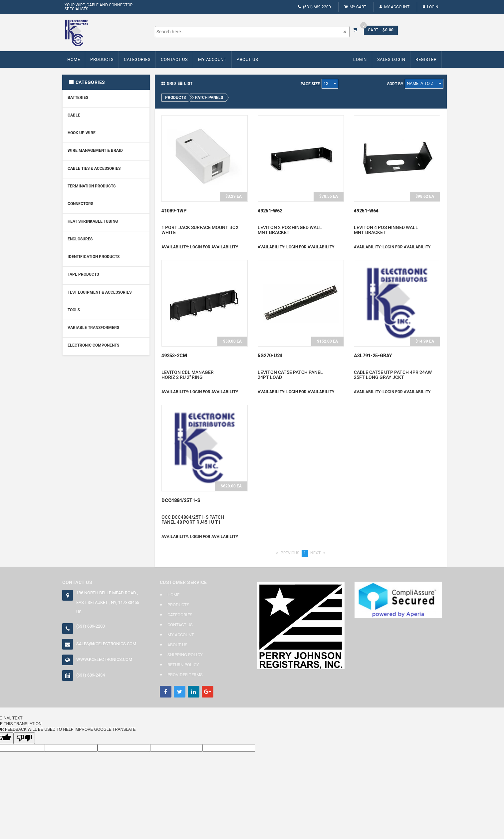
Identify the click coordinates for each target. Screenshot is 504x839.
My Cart (355, 7)
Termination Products (92, 186)
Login (431, 7)
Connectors (80, 204)
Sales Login (391, 59)
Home (74, 59)
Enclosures (80, 239)
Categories (137, 59)
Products (102, 59)
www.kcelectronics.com (104, 659)
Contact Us (174, 59)
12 (330, 83)
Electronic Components (93, 345)
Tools (74, 310)
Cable (74, 115)
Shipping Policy (185, 655)
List (185, 84)
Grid (169, 84)
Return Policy (183, 665)
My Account (394, 7)
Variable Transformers (93, 328)
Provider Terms (185, 675)
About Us (247, 59)
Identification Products (94, 257)
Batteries (78, 98)
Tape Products (83, 274)
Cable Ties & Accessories (94, 168)
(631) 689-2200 (314, 7)
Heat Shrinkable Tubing (93, 221)
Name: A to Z (424, 83)
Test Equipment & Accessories (100, 292)
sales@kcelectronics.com (106, 644)
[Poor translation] (24, 738)
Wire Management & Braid (95, 150)
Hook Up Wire (82, 133)
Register (426, 59)
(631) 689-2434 (91, 675)
